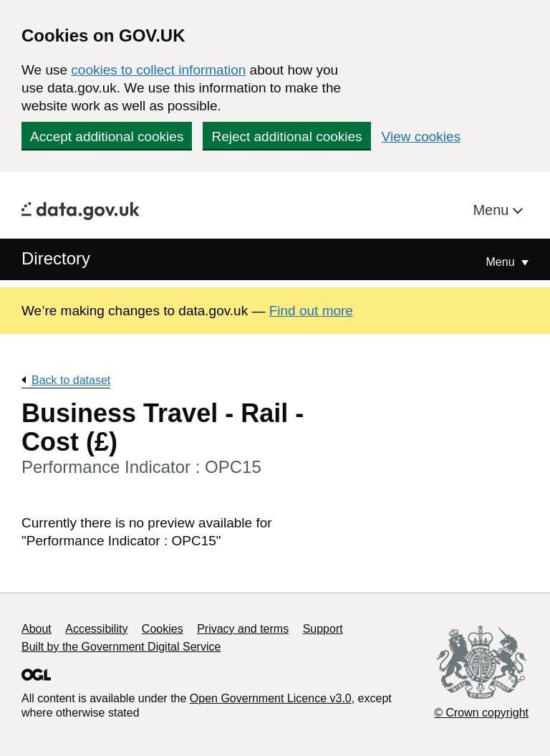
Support (323, 629)
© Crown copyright (481, 713)
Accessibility (96, 629)
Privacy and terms (243, 629)
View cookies (421, 137)
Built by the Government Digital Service (121, 647)
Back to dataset (71, 380)
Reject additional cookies (286, 137)
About (37, 629)
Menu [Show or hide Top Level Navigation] (502, 262)
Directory (56, 258)
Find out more (311, 311)
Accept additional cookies (107, 137)
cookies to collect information (158, 70)
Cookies (163, 629)
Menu (493, 210)
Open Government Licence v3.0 (271, 698)
